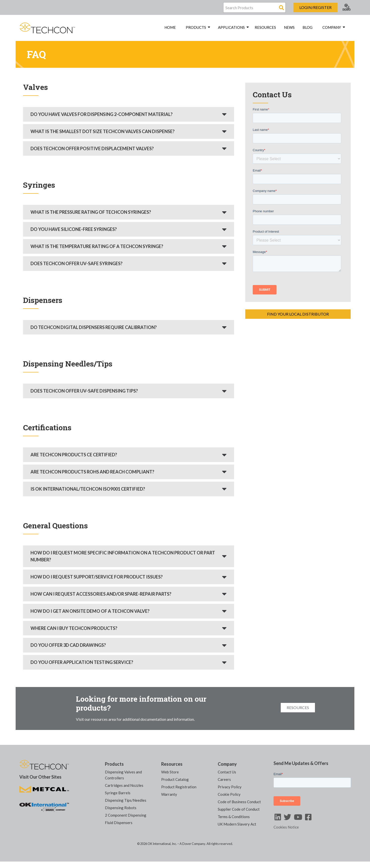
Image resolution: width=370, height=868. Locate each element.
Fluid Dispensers (119, 823)
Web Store (170, 772)
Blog (308, 27)
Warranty (169, 794)
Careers (224, 779)
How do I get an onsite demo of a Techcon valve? (90, 611)
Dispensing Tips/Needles (126, 800)
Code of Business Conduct (239, 802)
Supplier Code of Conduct (239, 809)
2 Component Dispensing (126, 815)
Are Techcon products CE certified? (74, 455)
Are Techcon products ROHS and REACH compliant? (92, 472)
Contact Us (227, 772)
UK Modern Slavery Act (237, 824)
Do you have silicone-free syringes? (74, 229)
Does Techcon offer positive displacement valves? (92, 148)
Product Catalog (175, 779)
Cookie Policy (229, 794)
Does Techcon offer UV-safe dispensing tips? (84, 391)
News (289, 27)
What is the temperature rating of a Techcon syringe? (97, 246)
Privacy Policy (230, 787)
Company (227, 764)
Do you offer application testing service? (82, 662)
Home (170, 27)
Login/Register (315, 7)
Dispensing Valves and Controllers (123, 775)
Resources (265, 27)
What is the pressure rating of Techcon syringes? (91, 212)
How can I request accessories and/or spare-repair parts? (101, 594)
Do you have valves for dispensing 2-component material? (102, 114)
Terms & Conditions (234, 817)
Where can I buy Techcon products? (74, 628)
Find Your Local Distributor (298, 314)
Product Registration (179, 787)
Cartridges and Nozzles (124, 785)
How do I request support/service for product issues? (97, 577)
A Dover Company (192, 844)
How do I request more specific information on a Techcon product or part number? (123, 556)
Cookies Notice (286, 827)
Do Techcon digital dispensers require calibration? (94, 327)
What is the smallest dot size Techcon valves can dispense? (103, 131)
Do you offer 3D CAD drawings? (68, 645)
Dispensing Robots (121, 808)
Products (114, 764)
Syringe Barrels (118, 793)
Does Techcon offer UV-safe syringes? (77, 263)
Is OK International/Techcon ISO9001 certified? (88, 489)
